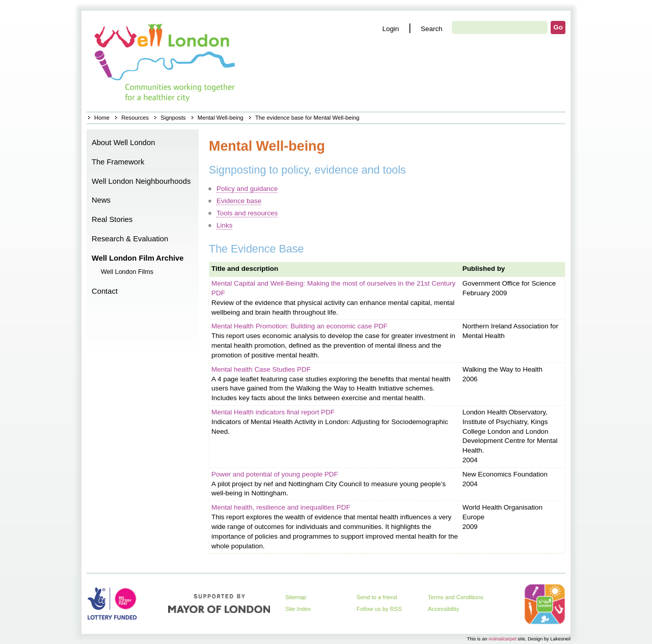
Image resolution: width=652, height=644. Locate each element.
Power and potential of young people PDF (275, 474)
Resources (135, 118)
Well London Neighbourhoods (141, 181)
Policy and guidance (247, 189)
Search (432, 29)
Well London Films (127, 272)
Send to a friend (377, 597)
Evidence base (239, 201)
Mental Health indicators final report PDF (273, 412)
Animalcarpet (502, 639)
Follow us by (379, 609)
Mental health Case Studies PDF (261, 369)
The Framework (118, 162)
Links (224, 225)
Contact (105, 291)
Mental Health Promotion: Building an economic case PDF (300, 326)
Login (390, 29)
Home (166, 61)
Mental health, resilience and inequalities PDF (281, 507)
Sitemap (296, 597)
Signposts (173, 118)
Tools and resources (247, 213)
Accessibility (443, 609)
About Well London (124, 143)
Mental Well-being (221, 118)
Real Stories (112, 219)
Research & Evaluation (130, 239)
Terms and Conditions (456, 597)
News (101, 200)
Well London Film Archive (138, 258)
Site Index (298, 609)
